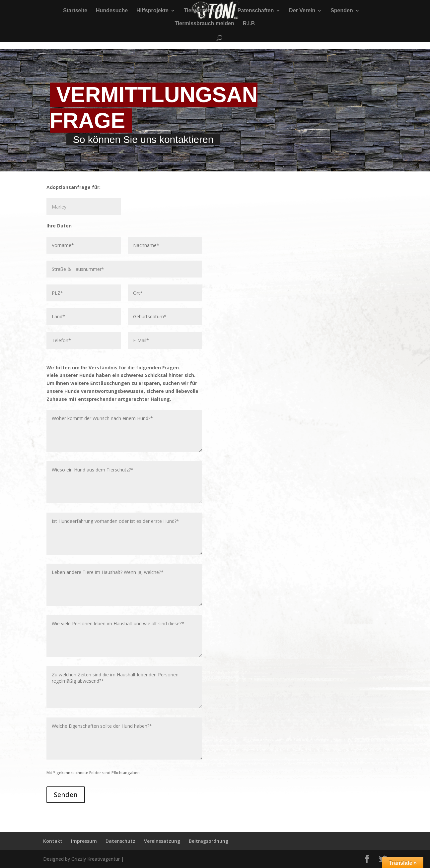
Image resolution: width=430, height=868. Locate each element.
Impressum (84, 841)
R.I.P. (249, 24)
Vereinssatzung (162, 841)
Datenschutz (120, 841)
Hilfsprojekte (152, 11)
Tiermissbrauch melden (204, 24)
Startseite (75, 11)
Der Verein (302, 11)
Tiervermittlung (203, 11)
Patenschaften (256, 11)
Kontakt (53, 841)
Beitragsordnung (209, 841)
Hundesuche (112, 11)
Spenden (342, 11)
